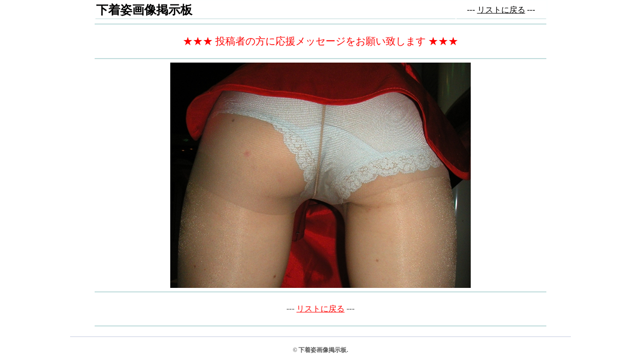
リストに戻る (501, 10)
